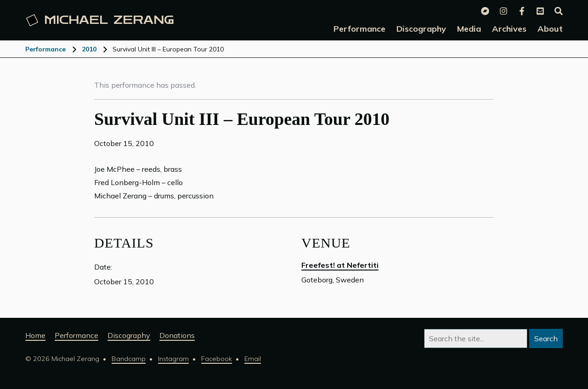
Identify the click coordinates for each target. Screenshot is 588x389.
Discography (129, 335)
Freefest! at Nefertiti (340, 265)
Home (35, 335)
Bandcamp (129, 359)
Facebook (217, 359)
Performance (45, 49)
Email (253, 359)
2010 (89, 49)
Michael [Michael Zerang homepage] (100, 20)
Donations (177, 335)
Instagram (173, 359)
